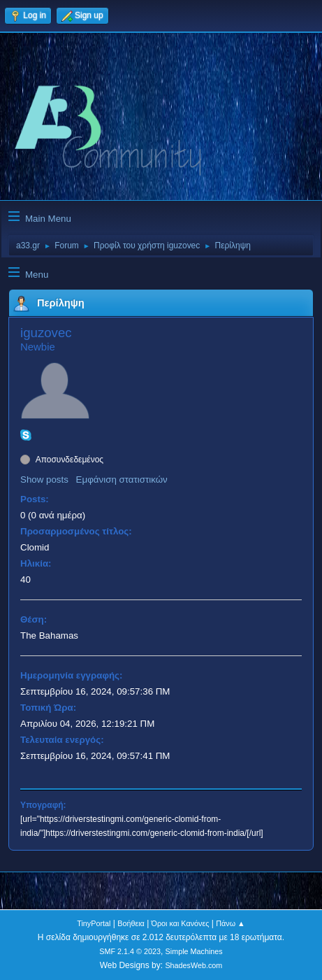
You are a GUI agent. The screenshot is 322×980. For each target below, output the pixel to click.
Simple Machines (194, 951)
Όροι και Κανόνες (181, 923)
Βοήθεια (131, 923)
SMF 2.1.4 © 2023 (130, 951)
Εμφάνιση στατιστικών (122, 480)
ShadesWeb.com (193, 965)
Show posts (44, 480)
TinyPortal (94, 923)
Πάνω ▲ (230, 923)
